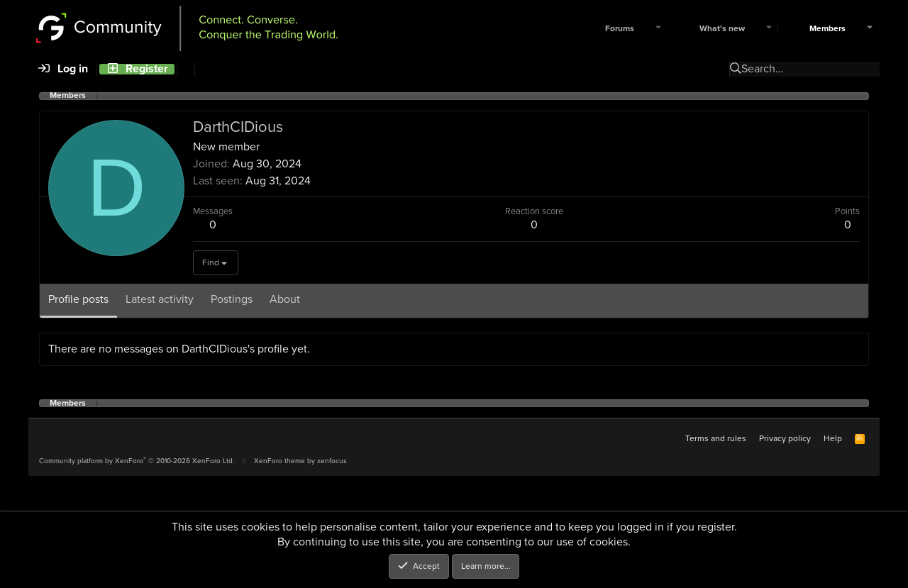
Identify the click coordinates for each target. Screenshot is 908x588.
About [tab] (285, 299)
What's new (722, 29)
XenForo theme (279, 461)
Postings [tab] (232, 299)
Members (827, 29)
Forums (620, 29)
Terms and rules (716, 438)
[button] (658, 29)
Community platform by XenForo (137, 461)
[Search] (186, 69)
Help (833, 438)
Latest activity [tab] (160, 299)
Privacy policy (785, 438)
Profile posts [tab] (78, 299)
